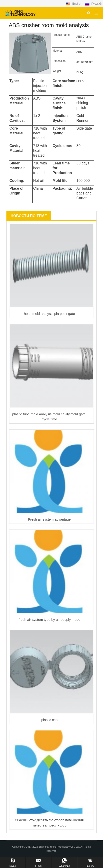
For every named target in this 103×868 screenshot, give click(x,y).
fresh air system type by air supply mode (49, 620)
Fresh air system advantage (49, 519)
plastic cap (49, 720)
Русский (93, 4)
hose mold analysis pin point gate (49, 314)
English (74, 4)
